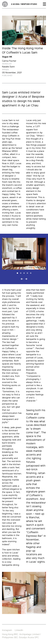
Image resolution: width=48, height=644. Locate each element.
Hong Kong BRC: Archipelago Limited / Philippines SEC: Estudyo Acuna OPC (21, 636)
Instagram (7, 630)
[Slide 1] (17, 273)
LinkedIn (19, 630)
